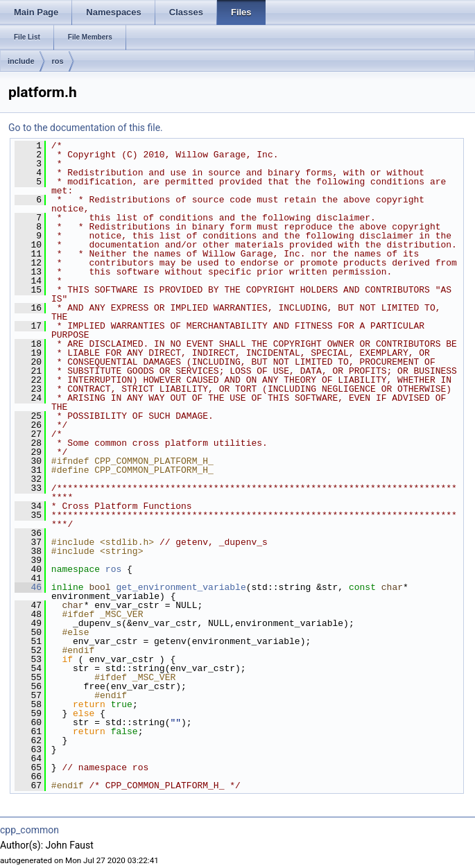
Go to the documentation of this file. (86, 128)
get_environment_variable (181, 587)
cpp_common (29, 830)
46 (28, 587)
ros (58, 61)
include (21, 61)
